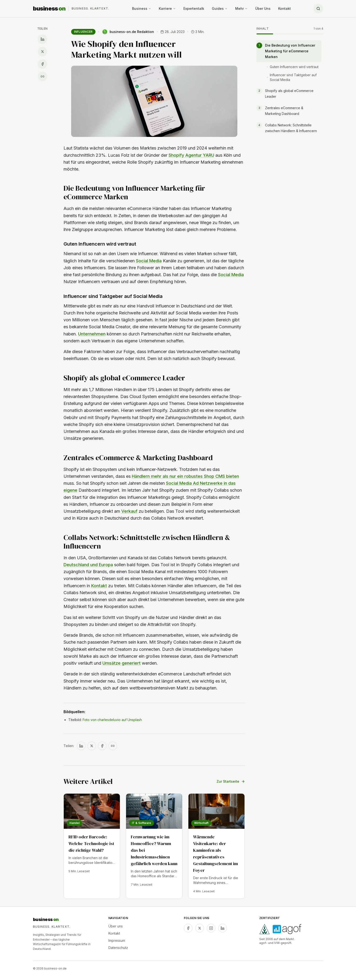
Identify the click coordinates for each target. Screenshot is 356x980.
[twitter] (200, 928)
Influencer (83, 32)
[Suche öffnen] (318, 9)
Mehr (241, 8)
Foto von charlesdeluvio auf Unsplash (112, 720)
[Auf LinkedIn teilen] (43, 39)
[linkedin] (223, 928)
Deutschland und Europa (88, 565)
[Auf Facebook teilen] (43, 64)
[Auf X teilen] (43, 52)
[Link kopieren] (43, 76)
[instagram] (211, 928)
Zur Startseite (231, 781)
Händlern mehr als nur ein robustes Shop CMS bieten (185, 476)
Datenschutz (118, 948)
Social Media (149, 261)
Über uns (116, 926)
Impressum (117, 940)
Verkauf (129, 511)
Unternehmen (92, 334)
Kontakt (284, 8)
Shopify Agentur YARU (191, 155)
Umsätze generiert (122, 663)
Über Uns (263, 8)
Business (142, 8)
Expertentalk (194, 8)
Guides (220, 8)
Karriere (167, 8)
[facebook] (188, 928)
